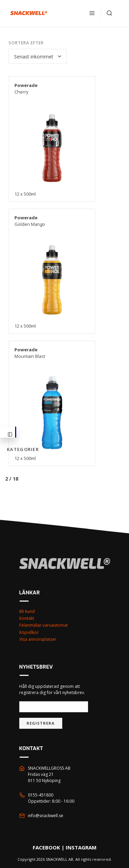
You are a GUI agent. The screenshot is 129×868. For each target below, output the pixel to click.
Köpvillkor (29, 632)
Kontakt (27, 618)
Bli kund (27, 611)
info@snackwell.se (46, 816)
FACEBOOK (46, 847)
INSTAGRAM (81, 847)
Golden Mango (30, 221)
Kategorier (12, 435)
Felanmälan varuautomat (44, 625)
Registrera (41, 723)
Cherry (26, 89)
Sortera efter (26, 43)
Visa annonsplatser (38, 639)
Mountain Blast (30, 353)
